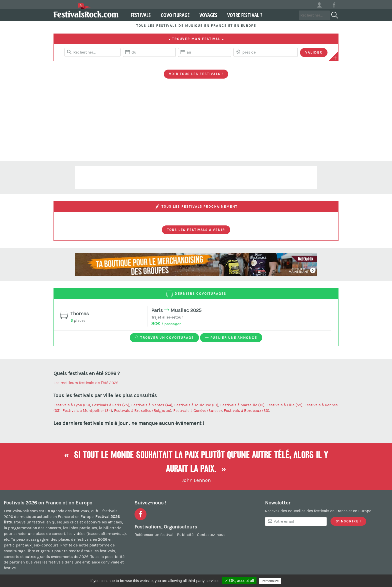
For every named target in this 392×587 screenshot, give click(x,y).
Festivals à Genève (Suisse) (197, 410)
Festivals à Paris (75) (111, 405)
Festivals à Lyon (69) (72, 405)
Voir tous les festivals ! (196, 74)
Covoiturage (173, 15)
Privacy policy (294, 581)
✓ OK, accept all (239, 581)
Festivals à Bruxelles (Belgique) (143, 410)
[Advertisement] (196, 124)
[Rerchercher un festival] (92, 52)
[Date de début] (149, 52)
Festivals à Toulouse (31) (196, 405)
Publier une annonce (231, 338)
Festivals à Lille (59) (284, 405)
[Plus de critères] (335, 58)
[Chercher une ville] (266, 52)
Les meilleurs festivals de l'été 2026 (86, 383)
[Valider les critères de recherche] (314, 53)
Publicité (185, 535)
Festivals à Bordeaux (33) (246, 410)
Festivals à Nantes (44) (152, 405)
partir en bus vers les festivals (36, 562)
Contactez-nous (211, 535)
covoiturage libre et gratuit (28, 551)
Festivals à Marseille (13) (242, 405)
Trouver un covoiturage (164, 338)
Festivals (138, 15)
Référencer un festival (154, 535)
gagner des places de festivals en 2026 (72, 539)
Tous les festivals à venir (196, 230)
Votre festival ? (242, 15)
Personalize (270, 581)
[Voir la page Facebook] (334, 6)
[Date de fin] (204, 52)
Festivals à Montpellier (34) (87, 410)
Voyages (206, 15)
